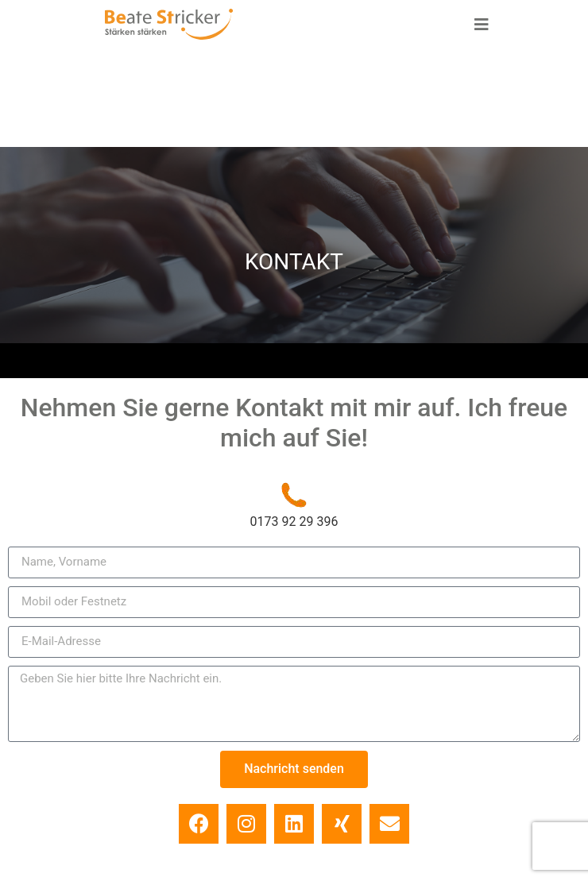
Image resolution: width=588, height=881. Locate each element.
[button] (482, 25)
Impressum (191, 827)
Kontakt (405, 827)
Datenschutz (302, 827)
